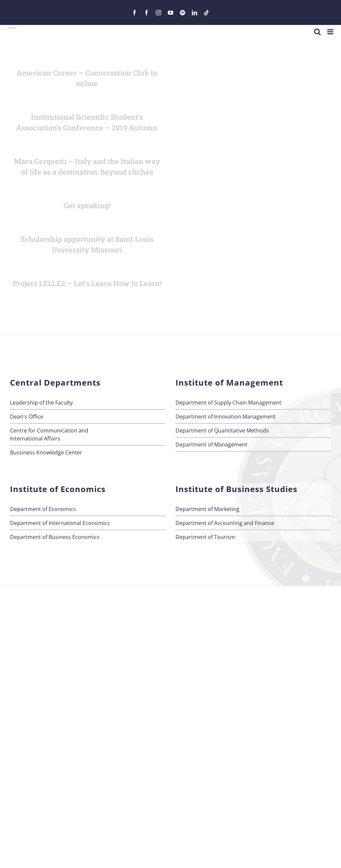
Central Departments (55, 382)
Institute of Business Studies (236, 489)
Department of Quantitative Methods (222, 431)
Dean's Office (27, 417)
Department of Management (211, 444)
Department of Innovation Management (226, 417)
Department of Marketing (207, 509)
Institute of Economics (58, 489)
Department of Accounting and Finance (225, 523)
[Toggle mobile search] (317, 32)
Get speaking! (87, 205)
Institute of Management (229, 382)
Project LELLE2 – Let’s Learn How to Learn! (87, 283)
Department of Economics (43, 509)
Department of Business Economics (55, 537)
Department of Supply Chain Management (228, 403)
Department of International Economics (60, 523)
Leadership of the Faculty (41, 403)
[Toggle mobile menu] (331, 32)
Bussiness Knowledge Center (46, 452)
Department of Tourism (205, 537)
